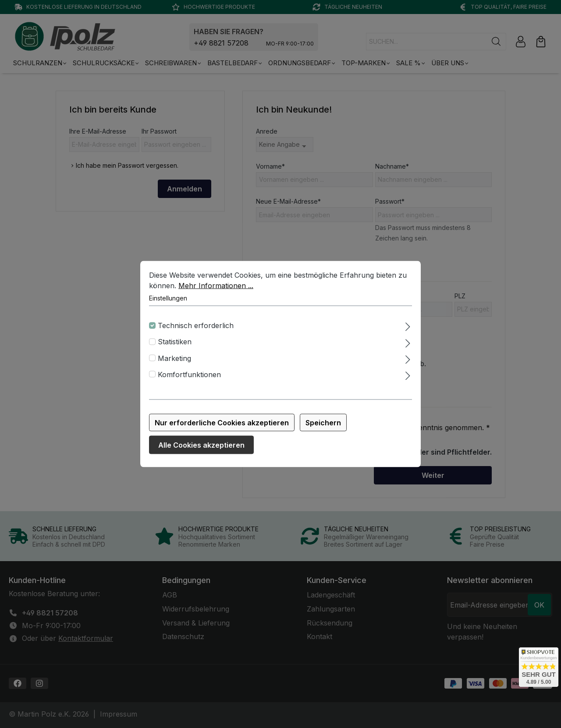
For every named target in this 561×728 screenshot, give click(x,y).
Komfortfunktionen (189, 376)
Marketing (174, 360)
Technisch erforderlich (196, 327)
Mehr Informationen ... (216, 287)
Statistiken (175, 343)
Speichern (323, 424)
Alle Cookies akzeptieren (201, 447)
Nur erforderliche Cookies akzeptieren (222, 424)
